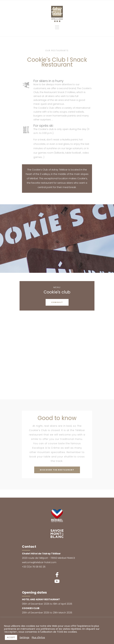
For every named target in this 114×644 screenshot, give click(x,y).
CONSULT (57, 302)
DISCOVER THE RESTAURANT (57, 470)
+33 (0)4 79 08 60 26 (34, 567)
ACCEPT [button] (11, 637)
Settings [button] (24, 637)
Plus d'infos (38, 637)
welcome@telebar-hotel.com (39, 562)
